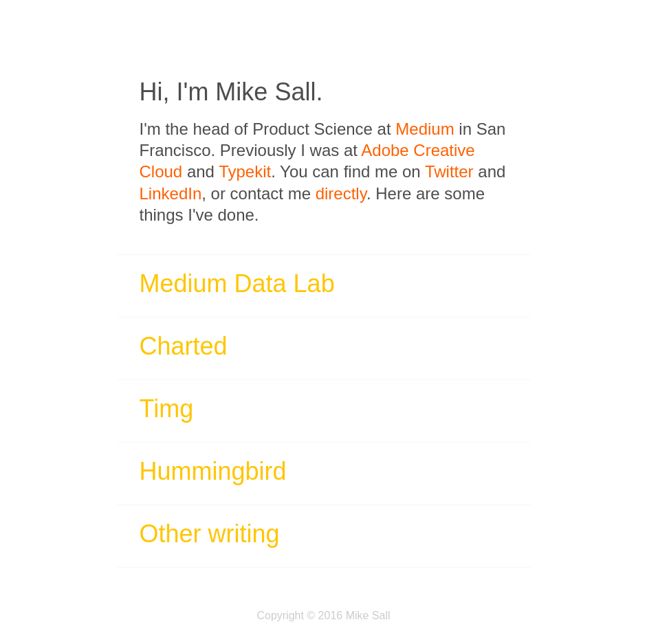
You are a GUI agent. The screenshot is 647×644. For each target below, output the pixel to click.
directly (341, 193)
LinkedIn (171, 193)
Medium (425, 129)
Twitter (449, 171)
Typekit (245, 171)
